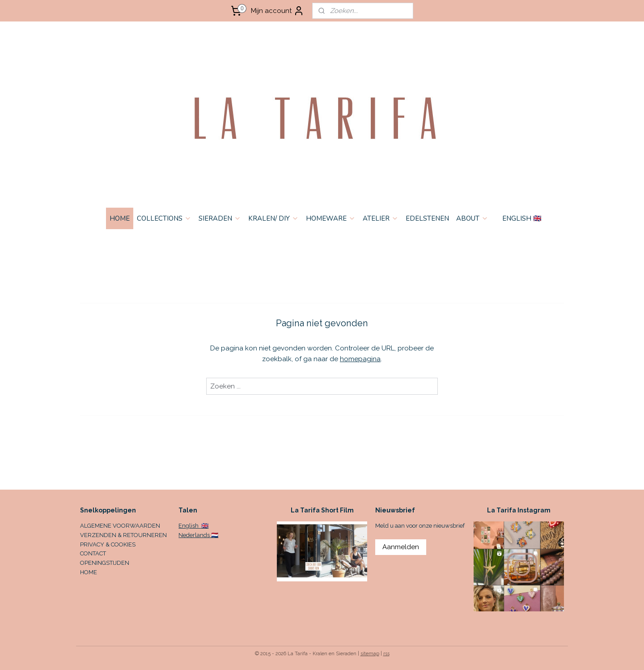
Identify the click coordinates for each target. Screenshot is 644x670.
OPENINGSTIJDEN (105, 563)
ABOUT (472, 218)
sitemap (370, 654)
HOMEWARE (331, 218)
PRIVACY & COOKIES (108, 544)
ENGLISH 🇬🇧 (522, 218)
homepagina (360, 359)
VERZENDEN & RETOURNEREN (123, 535)
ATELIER (381, 218)
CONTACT (93, 553)
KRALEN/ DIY (273, 218)
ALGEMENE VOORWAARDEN (120, 526)
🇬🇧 (204, 526)
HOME (120, 218)
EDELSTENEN (427, 218)
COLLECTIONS (164, 218)
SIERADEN (220, 218)
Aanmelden (401, 547)
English (189, 526)
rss (386, 654)
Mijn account (278, 11)
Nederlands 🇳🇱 (198, 535)
